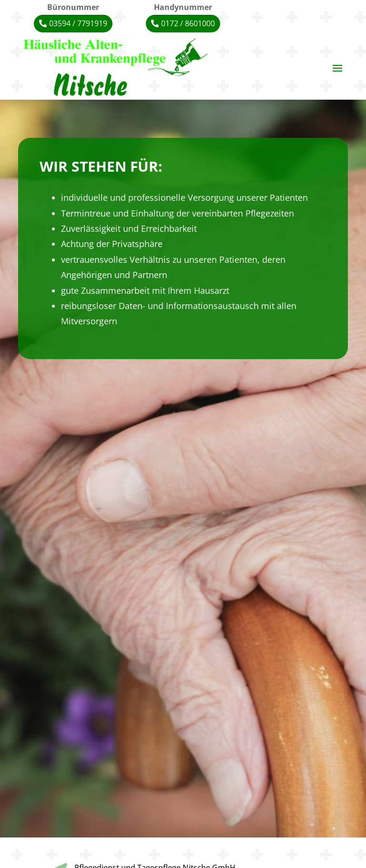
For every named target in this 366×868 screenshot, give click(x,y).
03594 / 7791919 (78, 23)
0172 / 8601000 (188, 23)
